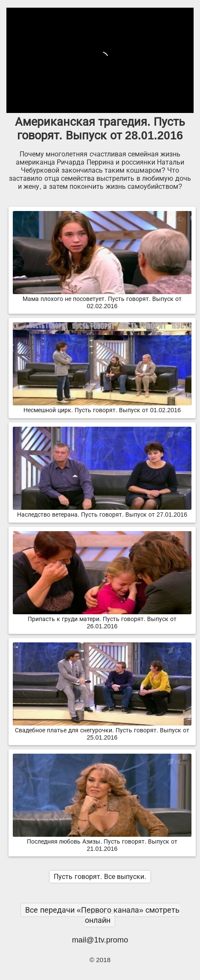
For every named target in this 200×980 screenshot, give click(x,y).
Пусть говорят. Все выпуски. (100, 877)
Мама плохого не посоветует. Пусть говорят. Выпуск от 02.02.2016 (102, 299)
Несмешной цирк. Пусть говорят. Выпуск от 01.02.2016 (102, 407)
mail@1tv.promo (100, 940)
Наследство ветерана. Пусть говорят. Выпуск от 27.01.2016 (102, 511)
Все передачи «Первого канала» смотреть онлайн (103, 915)
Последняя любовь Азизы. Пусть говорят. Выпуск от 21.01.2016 (102, 842)
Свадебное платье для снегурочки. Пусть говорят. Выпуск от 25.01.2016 (102, 730)
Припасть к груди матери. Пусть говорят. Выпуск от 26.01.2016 (102, 619)
